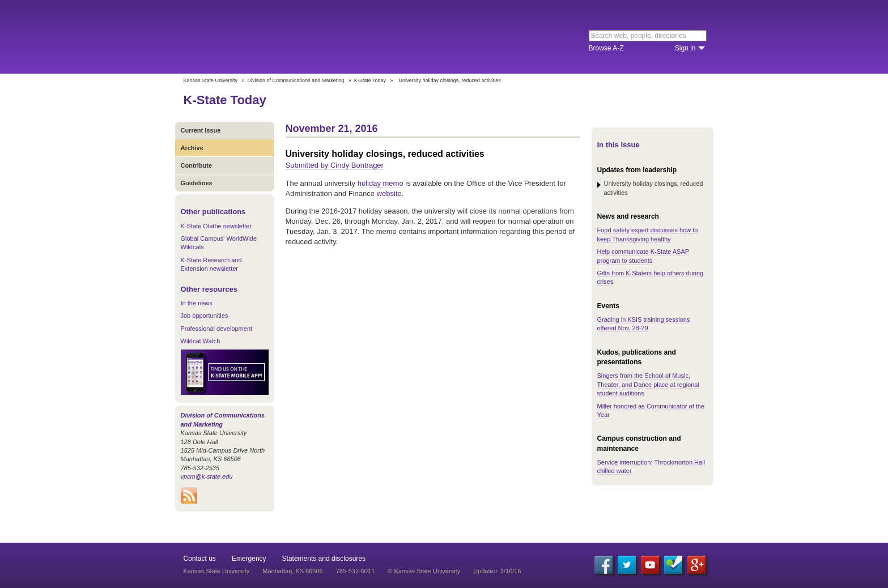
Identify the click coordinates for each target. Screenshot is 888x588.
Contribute (197, 165)
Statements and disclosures (324, 559)
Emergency (249, 559)
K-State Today (370, 80)
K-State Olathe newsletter (216, 226)
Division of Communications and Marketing (296, 80)
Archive (192, 148)
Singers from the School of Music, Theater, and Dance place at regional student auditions (648, 384)
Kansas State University (276, 37)
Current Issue (201, 130)
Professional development (217, 329)
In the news (197, 303)
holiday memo (381, 183)
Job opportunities (205, 316)
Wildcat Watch (201, 341)
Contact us (200, 559)
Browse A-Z (606, 48)
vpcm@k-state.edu (207, 476)
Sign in (685, 48)
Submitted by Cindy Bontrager (335, 165)
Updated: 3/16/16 (497, 571)
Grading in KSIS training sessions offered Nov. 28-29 (644, 324)
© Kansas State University (424, 571)
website (389, 193)
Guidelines (197, 183)
